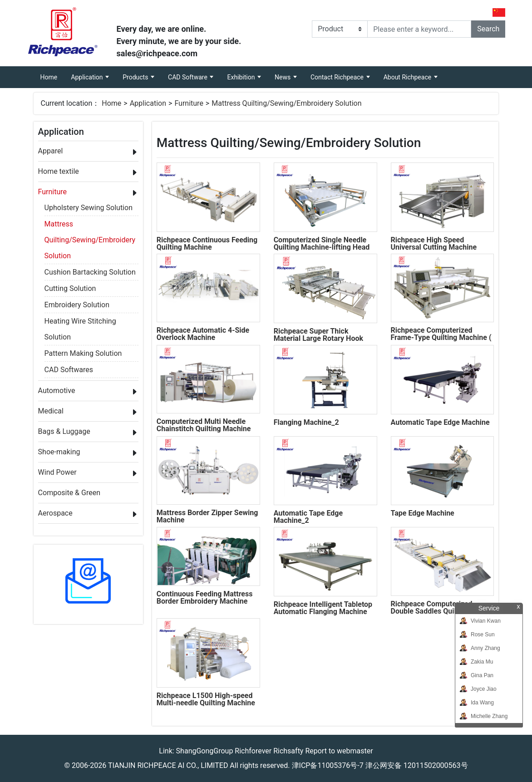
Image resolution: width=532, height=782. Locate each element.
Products (136, 77)
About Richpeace (408, 77)
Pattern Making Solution (83, 353)
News (283, 77)
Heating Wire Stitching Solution (80, 323)
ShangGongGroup (205, 751)
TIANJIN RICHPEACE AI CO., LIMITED (168, 765)
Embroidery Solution (77, 305)
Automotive (57, 391)
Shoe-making (59, 452)
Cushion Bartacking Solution (90, 272)
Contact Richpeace (338, 77)
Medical (51, 411)
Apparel (51, 151)
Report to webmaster (339, 751)
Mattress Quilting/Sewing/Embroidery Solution (286, 103)
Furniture (189, 103)
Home (52, 74)
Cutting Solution (70, 288)
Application (88, 77)
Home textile (59, 171)
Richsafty (288, 751)
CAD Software (188, 77)
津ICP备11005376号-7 (328, 765)
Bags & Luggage (64, 431)
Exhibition (241, 77)
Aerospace (55, 513)
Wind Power (57, 472)
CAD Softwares (69, 370)
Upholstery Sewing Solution (89, 208)
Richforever (253, 751)
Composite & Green (69, 493)
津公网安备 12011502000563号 (417, 765)
